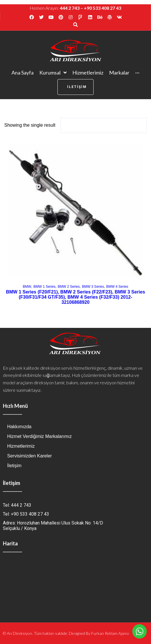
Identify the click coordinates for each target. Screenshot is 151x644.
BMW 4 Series (117, 287)
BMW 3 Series (93, 287)
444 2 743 (70, 8)
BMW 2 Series (69, 287)
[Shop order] (104, 125)
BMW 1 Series (44, 287)
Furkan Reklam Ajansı (110, 633)
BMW (27, 287)
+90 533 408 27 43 (102, 8)
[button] (75, 87)
